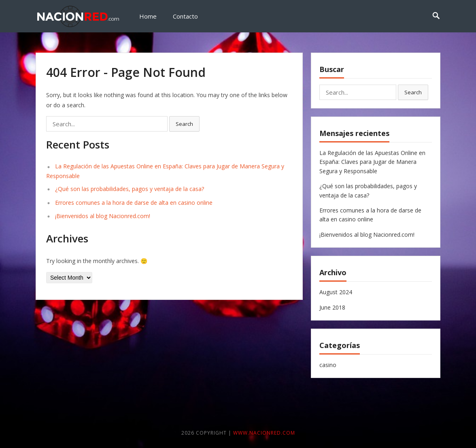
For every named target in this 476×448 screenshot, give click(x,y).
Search (184, 124)
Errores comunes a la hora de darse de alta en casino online (134, 203)
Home (148, 16)
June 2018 (332, 307)
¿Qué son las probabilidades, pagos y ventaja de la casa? (130, 189)
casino (328, 365)
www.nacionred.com (264, 433)
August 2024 (336, 292)
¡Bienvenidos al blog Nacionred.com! (103, 216)
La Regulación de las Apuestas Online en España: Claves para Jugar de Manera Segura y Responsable (372, 162)
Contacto (185, 16)
